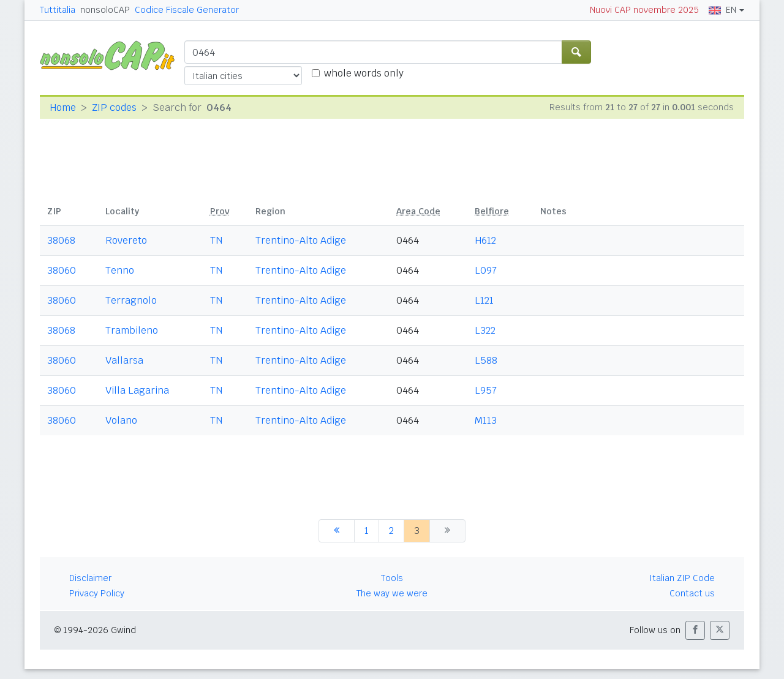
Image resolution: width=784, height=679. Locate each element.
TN (216, 240)
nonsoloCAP (105, 10)
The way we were (392, 593)
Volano (121, 420)
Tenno (120, 270)
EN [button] (722, 10)
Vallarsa (124, 360)
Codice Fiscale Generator (187, 10)
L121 (484, 300)
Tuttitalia (58, 10)
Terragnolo (131, 300)
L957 (486, 390)
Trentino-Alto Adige (301, 240)
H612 (485, 240)
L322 (485, 330)
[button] (695, 630)
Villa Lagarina (137, 390)
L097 (486, 270)
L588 (486, 360)
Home (63, 107)
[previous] (337, 531)
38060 (62, 270)
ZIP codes (114, 107)
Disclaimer (90, 578)
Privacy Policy (97, 593)
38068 (61, 240)
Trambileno (132, 330)
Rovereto (126, 240)
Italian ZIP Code (682, 578)
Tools (392, 578)
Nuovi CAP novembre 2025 (644, 10)
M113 (486, 420)
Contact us (692, 593)
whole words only (364, 73)
